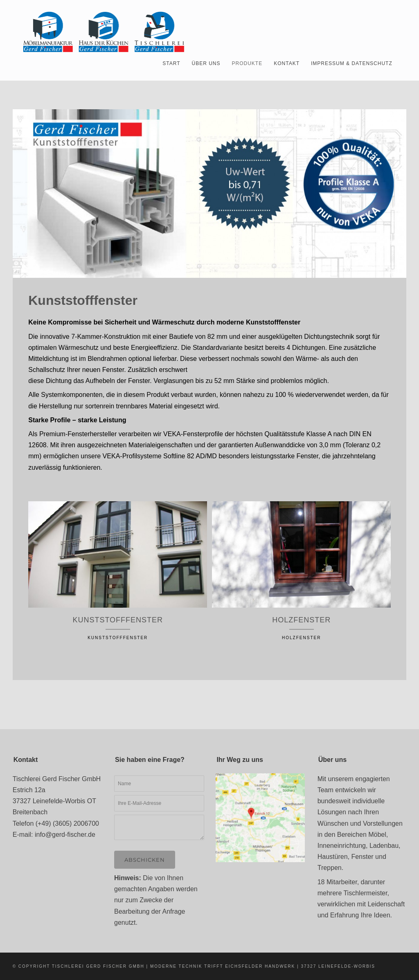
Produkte (247, 63)
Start (171, 63)
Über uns (206, 63)
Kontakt (287, 63)
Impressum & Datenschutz (352, 63)
